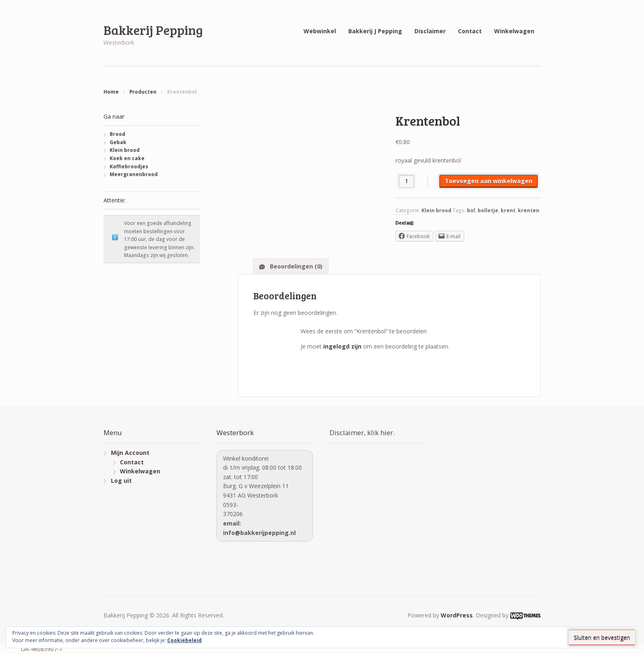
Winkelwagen (514, 31)
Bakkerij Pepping (153, 30)
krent (508, 210)
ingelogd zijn (342, 346)
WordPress (457, 615)
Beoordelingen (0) (295, 266)
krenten (529, 210)
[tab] (291, 266)
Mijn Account (130, 453)
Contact (470, 31)
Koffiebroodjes (129, 166)
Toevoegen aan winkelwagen (489, 181)
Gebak (118, 142)
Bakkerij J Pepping (375, 31)
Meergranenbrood (134, 174)
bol (471, 210)
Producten (143, 92)
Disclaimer (430, 31)
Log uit (121, 481)
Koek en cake (127, 158)
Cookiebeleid (184, 640)
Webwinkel (320, 31)
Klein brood (436, 210)
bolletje (488, 210)
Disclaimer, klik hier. (362, 433)
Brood (117, 134)
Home (111, 92)
